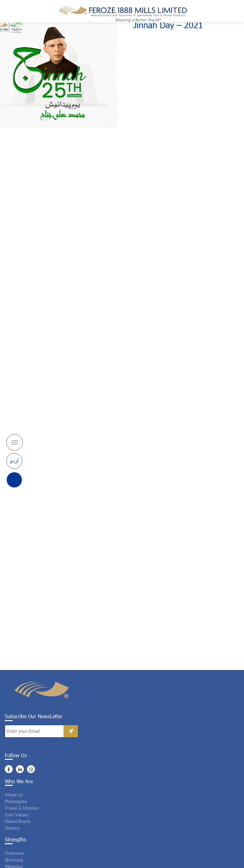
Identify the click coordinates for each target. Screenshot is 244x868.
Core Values (17, 815)
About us (14, 795)
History (12, 828)
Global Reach (18, 821)
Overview (15, 853)
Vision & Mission (22, 808)
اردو (14, 453)
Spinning (14, 860)
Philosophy (16, 801)
